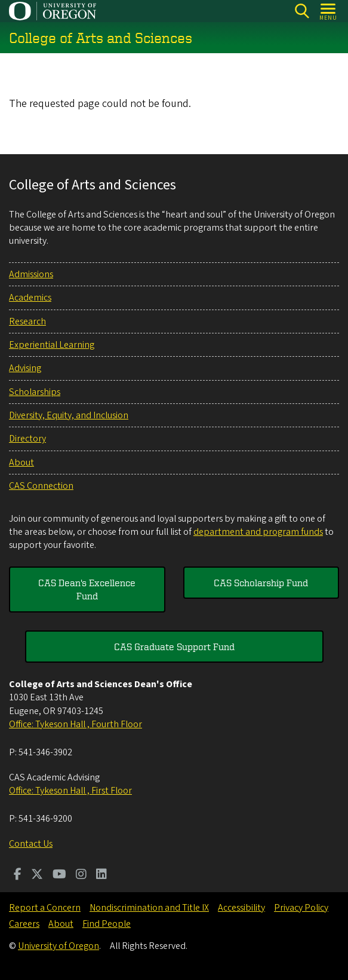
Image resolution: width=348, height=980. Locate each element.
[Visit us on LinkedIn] (101, 875)
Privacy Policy (301, 908)
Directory (27, 439)
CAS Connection (41, 486)
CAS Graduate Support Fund (174, 647)
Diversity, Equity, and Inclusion (69, 415)
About (21, 463)
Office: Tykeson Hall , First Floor (70, 791)
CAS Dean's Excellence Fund (87, 589)
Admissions (31, 274)
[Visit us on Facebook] (18, 875)
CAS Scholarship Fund (261, 583)
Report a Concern (45, 908)
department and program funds (258, 532)
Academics (30, 298)
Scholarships (35, 392)
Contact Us (31, 844)
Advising (25, 368)
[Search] (302, 11)
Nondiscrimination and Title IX (149, 908)
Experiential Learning (52, 345)
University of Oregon (58, 946)
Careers (24, 924)
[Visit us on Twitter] (37, 875)
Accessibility (241, 908)
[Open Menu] (329, 11)
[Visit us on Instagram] (81, 875)
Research (27, 321)
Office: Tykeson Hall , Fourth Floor (76, 724)
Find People (107, 924)
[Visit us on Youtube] (59, 875)
